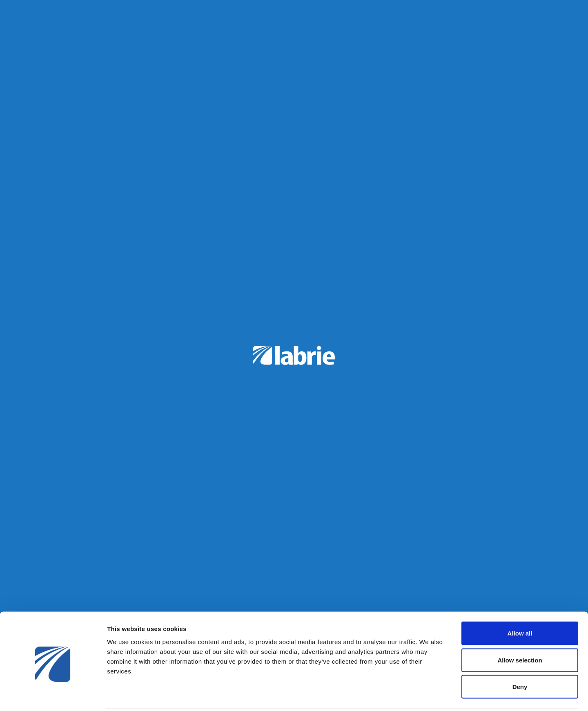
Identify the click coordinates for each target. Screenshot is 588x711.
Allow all (520, 604)
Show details (429, 695)
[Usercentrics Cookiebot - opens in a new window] (53, 695)
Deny (520, 657)
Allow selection (520, 631)
